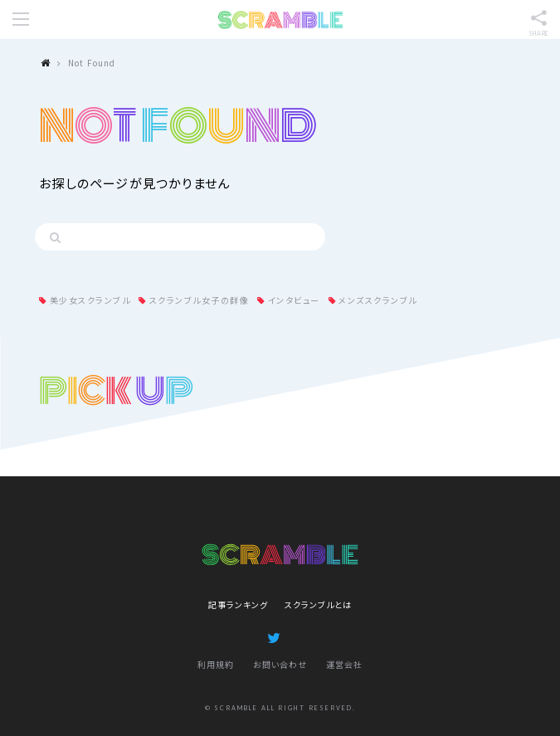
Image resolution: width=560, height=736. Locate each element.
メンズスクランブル (378, 300)
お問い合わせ (280, 664)
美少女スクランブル (90, 300)
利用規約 (216, 664)
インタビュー (294, 300)
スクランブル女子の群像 (200, 300)
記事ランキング (238, 604)
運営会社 (344, 664)
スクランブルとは (318, 604)
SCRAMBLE (280, 20)
